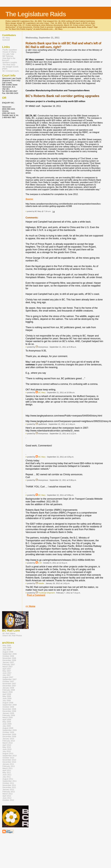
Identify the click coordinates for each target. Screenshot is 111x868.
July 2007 (7, 675)
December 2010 (9, 762)
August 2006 (8, 652)
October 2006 (8, 656)
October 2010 (8, 758)
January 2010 (8, 739)
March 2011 (8, 768)
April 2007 (7, 669)
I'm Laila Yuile (8, 54)
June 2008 (7, 698)
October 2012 (8, 800)
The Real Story (9, 65)
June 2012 (7, 798)
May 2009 (7, 722)
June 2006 (7, 648)
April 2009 (7, 720)
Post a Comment (36, 595)
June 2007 (7, 673)
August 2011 (8, 779)
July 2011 (7, 777)
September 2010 (10, 756)
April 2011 (7, 770)
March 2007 (8, 667)
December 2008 (9, 711)
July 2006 (7, 650)
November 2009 (9, 734)
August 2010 (8, 753)
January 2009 (8, 713)
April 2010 (7, 745)
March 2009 (8, 717)
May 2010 (7, 747)
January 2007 (8, 662)
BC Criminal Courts (11, 71)
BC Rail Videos (9, 633)
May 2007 (7, 671)
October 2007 (8, 681)
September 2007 (10, 679)
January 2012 (8, 790)
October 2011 (8, 783)
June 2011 (7, 775)
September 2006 (10, 654)
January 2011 (8, 764)
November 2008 (9, 709)
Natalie (41, 583)
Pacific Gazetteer (10, 50)
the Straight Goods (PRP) (10, 68)
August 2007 (8, 677)
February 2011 (9, 766)
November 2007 (9, 684)
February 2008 (9, 690)
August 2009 (8, 728)
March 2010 (8, 743)
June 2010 (7, 749)
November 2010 (9, 760)
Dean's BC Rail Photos (12, 636)
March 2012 (8, 794)
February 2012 (9, 792)
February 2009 (9, 715)
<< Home (30, 606)
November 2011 (9, 785)
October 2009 (8, 732)
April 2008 (7, 694)
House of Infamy (9, 52)
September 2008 (10, 705)
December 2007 (9, 686)
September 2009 (10, 730)
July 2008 (7, 701)
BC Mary (42, 392)
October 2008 (8, 707)
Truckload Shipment (47, 593)
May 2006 (7, 645)
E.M (40, 563)
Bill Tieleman (8, 56)
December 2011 (9, 787)
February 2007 (9, 665)
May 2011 (7, 773)
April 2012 (7, 796)
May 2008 (7, 696)
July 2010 (7, 751)
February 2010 (9, 741)
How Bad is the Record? (9, 59)
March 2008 (8, 692)
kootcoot (6, 40)
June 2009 (7, 724)
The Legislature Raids (36, 14)
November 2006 (9, 658)
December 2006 (9, 660)
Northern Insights (10, 62)
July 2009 (7, 726)
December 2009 (9, 737)
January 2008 (8, 688)
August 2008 (8, 703)
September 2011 (10, 781)
